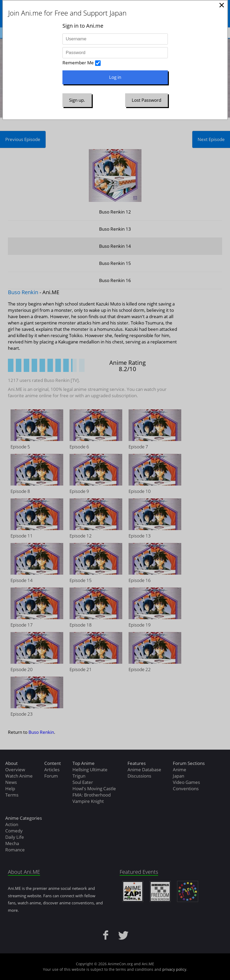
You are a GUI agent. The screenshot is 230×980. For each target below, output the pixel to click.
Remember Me (78, 63)
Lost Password (146, 100)
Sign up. (77, 100)
